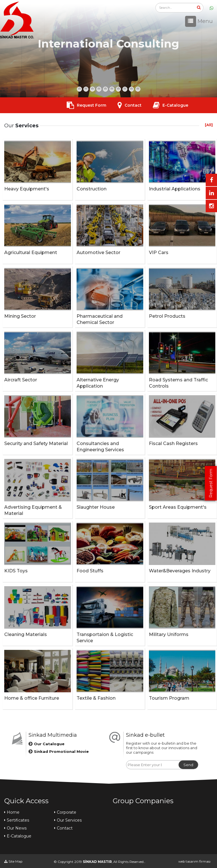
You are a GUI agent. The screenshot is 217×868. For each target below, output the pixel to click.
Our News (17, 828)
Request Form (211, 483)
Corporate (67, 812)
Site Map (13, 861)
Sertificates (18, 820)
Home (13, 812)
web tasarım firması (194, 861)
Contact (133, 105)
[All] (209, 125)
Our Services (69, 820)
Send (184, 765)
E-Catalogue (175, 105)
